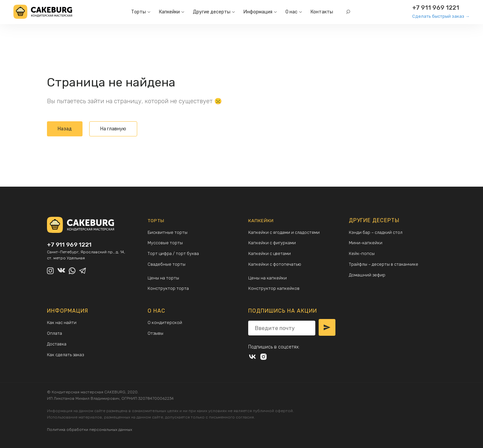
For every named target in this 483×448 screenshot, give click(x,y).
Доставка (58, 344)
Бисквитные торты (168, 232)
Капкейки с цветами (271, 253)
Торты (139, 12)
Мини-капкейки (366, 243)
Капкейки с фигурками (273, 243)
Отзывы (156, 334)
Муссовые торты (166, 243)
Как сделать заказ (67, 355)
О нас (291, 12)
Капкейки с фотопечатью (276, 264)
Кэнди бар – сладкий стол (378, 232)
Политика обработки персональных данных (90, 428)
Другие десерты (212, 12)
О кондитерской (165, 323)
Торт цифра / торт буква (175, 253)
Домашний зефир (368, 275)
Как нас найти (63, 323)
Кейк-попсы (362, 253)
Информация (258, 12)
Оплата (55, 334)
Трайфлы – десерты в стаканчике (386, 264)
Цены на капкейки (268, 278)
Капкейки (169, 12)
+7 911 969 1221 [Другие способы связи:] (436, 8)
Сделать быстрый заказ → (441, 16)
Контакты (322, 12)
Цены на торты (164, 278)
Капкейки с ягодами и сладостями (286, 232)
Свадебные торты (167, 264)
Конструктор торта (169, 289)
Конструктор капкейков (275, 289)
